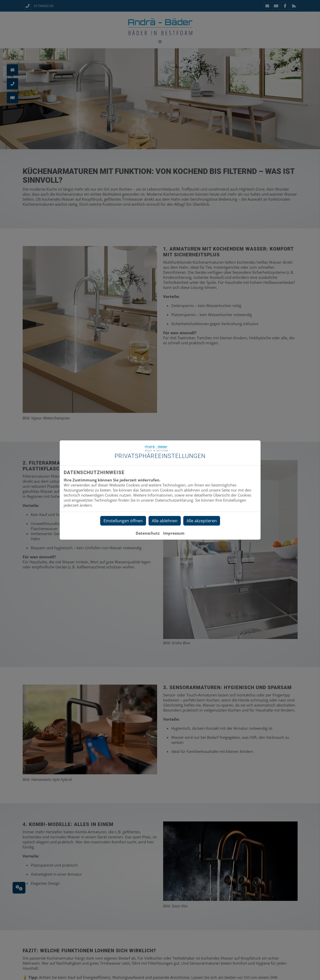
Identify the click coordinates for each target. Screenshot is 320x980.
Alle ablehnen (165, 521)
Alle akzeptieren (202, 521)
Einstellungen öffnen (123, 521)
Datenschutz (148, 533)
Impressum (174, 533)
